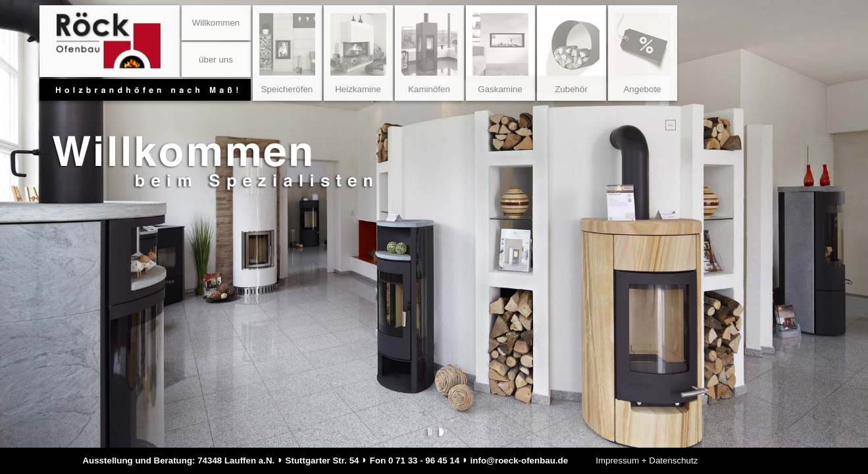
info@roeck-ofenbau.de (520, 461)
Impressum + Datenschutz (647, 461)
